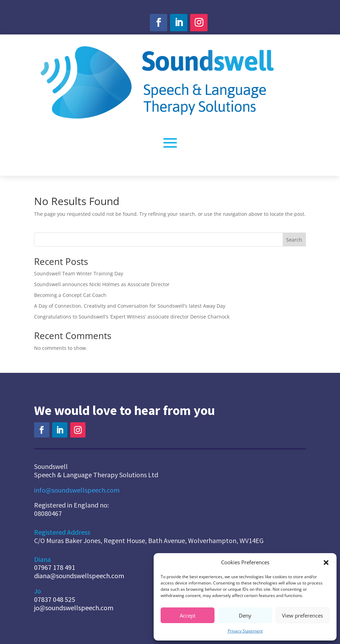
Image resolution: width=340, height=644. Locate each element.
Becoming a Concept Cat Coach (70, 295)
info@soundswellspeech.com (77, 490)
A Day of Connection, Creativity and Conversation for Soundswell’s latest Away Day (130, 306)
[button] (326, 563)
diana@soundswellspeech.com (79, 576)
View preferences (302, 615)
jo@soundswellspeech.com (74, 608)
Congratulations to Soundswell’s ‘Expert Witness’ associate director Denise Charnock (132, 317)
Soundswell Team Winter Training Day (79, 273)
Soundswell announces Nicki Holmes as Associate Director (102, 284)
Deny (245, 615)
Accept (188, 615)
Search (294, 240)
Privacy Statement (245, 631)
